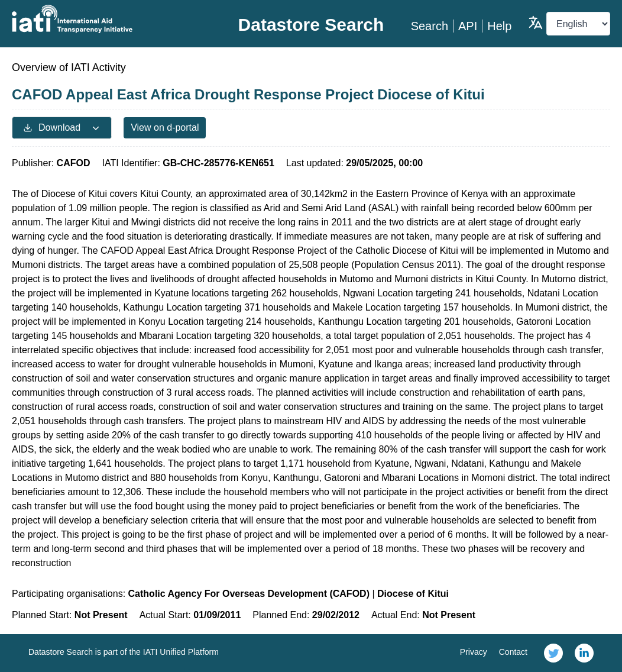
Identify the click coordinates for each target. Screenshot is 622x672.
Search (430, 26)
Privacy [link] (474, 652)
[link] (553, 653)
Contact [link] (513, 652)
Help (499, 26)
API (468, 26)
